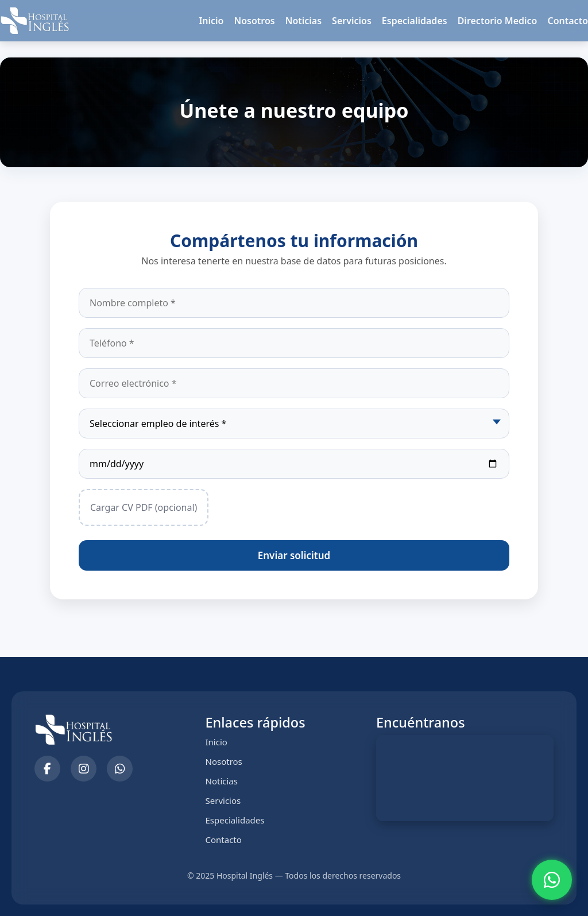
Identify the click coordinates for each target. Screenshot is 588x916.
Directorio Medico (498, 21)
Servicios (352, 21)
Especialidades (415, 21)
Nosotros (255, 21)
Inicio (211, 21)
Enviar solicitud (294, 555)
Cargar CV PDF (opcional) (144, 507)
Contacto (568, 21)
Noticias (303, 21)
